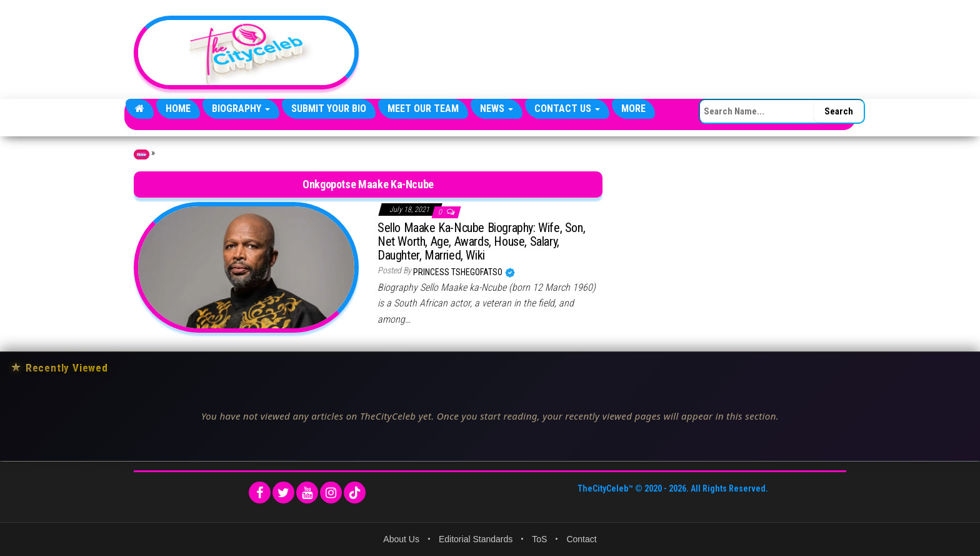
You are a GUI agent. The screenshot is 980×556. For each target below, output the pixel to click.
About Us (401, 539)
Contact (581, 539)
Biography (241, 109)
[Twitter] (283, 493)
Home (178, 109)
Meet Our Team (423, 109)
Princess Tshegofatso (459, 272)
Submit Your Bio (329, 109)
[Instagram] (331, 493)
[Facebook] (260, 493)
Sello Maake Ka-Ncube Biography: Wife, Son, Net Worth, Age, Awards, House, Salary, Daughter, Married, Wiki (481, 241)
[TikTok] (355, 493)
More (633, 109)
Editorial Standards (476, 539)
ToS (539, 539)
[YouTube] (307, 493)
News (497, 109)
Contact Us (567, 109)
